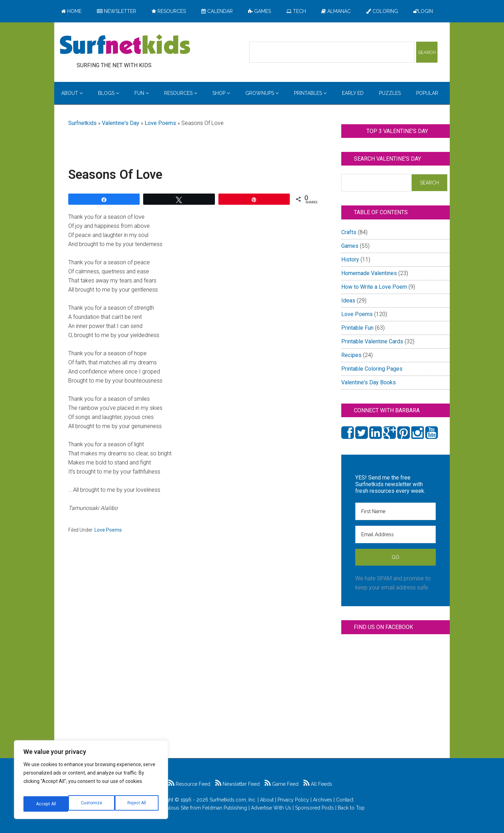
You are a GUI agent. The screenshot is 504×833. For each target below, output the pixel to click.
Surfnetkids (82, 123)
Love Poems (160, 123)
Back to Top (351, 808)
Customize (46, 804)
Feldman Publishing (225, 808)
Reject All (92, 804)
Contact (345, 800)
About (267, 800)
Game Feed (282, 784)
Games (350, 246)
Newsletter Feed (237, 784)
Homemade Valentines (369, 273)
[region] (91, 782)
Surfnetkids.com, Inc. (233, 800)
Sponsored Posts (314, 808)
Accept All (137, 804)
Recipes (351, 355)
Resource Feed (189, 784)
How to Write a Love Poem (374, 287)
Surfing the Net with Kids (125, 45)
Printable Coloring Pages (372, 369)
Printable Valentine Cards (372, 341)
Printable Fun (357, 328)
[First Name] (395, 511)
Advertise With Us (271, 808)
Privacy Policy (293, 800)
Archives (323, 800)
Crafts (349, 232)
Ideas (348, 300)
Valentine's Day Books (369, 382)
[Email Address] (395, 534)
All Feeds (318, 784)
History (350, 260)
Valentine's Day (121, 123)
